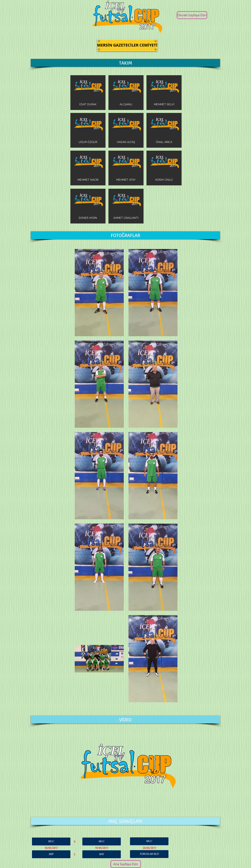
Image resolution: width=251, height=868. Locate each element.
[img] (88, 93)
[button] (127, 45)
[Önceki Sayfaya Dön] (192, 15)
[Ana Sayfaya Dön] (126, 864)
